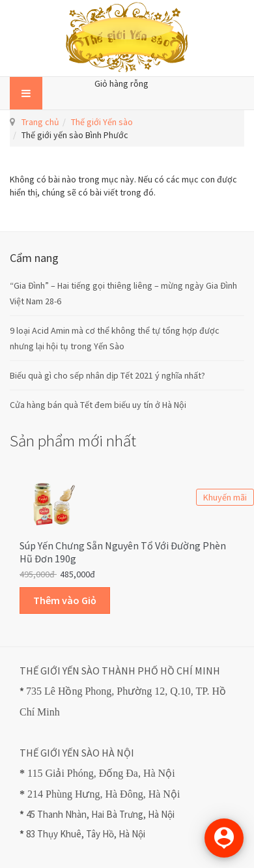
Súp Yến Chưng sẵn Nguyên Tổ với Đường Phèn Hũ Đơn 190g (123, 552)
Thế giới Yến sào (102, 122)
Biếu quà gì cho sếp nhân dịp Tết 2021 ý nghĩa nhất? (107, 375)
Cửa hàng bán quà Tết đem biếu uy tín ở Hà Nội (98, 405)
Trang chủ (40, 122)
